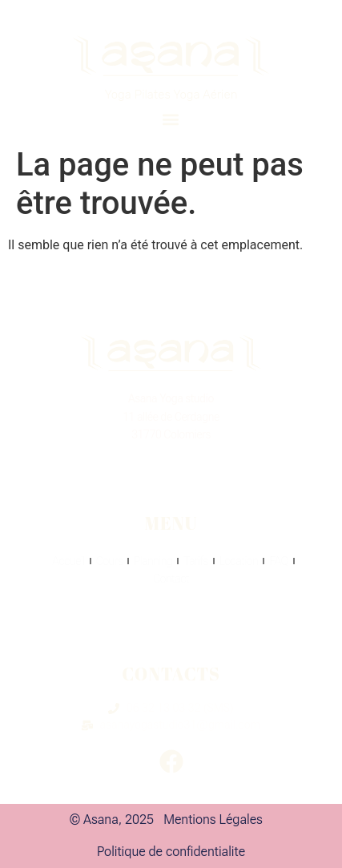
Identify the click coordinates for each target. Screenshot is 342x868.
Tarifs (195, 561)
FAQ (278, 561)
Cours (110, 561)
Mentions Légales (213, 820)
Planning (153, 561)
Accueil (68, 561)
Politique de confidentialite (171, 852)
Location (239, 561)
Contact (171, 579)
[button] (171, 119)
